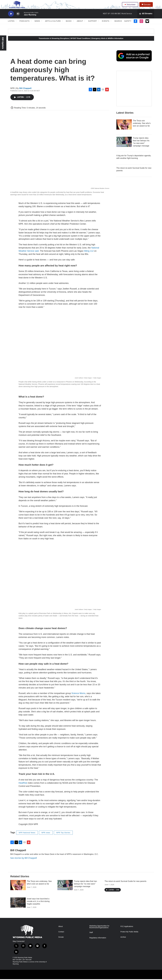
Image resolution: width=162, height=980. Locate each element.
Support (92, 25)
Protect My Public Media (129, 935)
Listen (11, 25)
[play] (11, 17)
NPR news (46, 836)
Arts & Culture (53, 25)
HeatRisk (23, 786)
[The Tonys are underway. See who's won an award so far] (124, 128)
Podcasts (25, 25)
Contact (61, 935)
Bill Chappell (25, 92)
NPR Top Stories (63, 836)
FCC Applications (127, 930)
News (37, 25)
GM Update (3, 43)
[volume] (18, 17)
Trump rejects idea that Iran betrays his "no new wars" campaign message (85, 887)
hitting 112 (89, 254)
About (80, 25)
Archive (123, 941)
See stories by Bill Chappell (24, 861)
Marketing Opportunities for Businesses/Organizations (99, 930)
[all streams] (146, 17)
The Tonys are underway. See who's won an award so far (142, 127)
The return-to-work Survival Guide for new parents (125, 885)
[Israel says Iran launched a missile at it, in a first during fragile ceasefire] (18, 906)
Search (118, 25)
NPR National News (27, 836)
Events (106, 25)
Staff (91, 936)
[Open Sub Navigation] (16, 25)
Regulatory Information (98, 941)
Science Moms (78, 697)
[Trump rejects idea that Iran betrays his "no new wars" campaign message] (124, 145)
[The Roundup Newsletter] (134, 92)
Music (69, 25)
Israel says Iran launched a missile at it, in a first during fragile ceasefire (38, 905)
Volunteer (130, 6)
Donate (148, 6)
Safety (128, 25)
